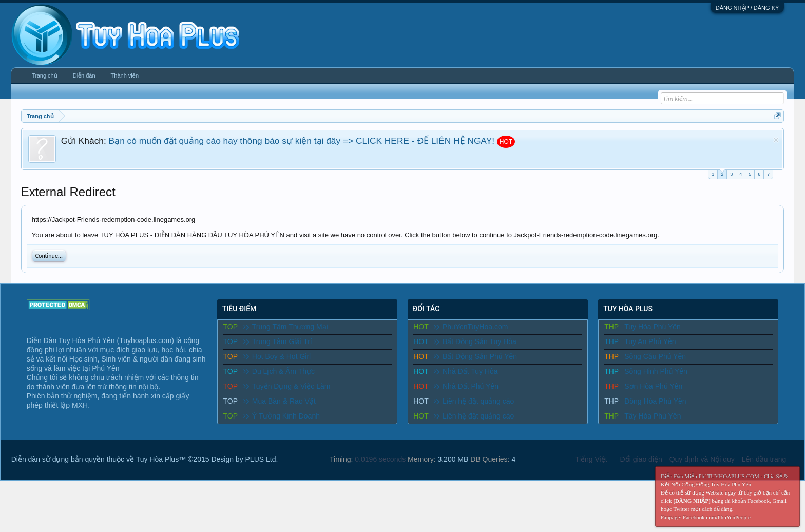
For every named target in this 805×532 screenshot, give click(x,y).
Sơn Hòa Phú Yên (653, 386)
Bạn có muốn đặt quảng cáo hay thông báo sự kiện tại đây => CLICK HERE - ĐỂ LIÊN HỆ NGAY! (302, 141)
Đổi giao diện (641, 459)
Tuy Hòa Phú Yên (653, 327)
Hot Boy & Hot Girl (277, 356)
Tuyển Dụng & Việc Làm (287, 386)
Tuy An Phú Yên (650, 341)
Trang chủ (45, 75)
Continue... (49, 256)
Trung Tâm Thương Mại (286, 327)
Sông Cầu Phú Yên (655, 356)
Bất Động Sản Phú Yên (475, 356)
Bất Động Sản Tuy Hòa (475, 341)
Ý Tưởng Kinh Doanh (282, 416)
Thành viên (125, 75)
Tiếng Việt (591, 459)
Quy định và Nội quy (702, 459)
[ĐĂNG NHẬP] (692, 501)
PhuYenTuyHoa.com (471, 327)
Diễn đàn (84, 75)
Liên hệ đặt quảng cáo (474, 401)
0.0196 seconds (380, 459)
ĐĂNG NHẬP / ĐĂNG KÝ (747, 8)
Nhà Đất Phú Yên (466, 386)
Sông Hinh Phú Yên (656, 371)
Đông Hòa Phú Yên (655, 401)
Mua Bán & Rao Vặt (280, 401)
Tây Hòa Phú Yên (653, 416)
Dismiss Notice (776, 140)
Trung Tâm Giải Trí (278, 341)
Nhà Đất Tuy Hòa (466, 371)
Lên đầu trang (764, 459)
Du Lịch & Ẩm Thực (279, 371)
